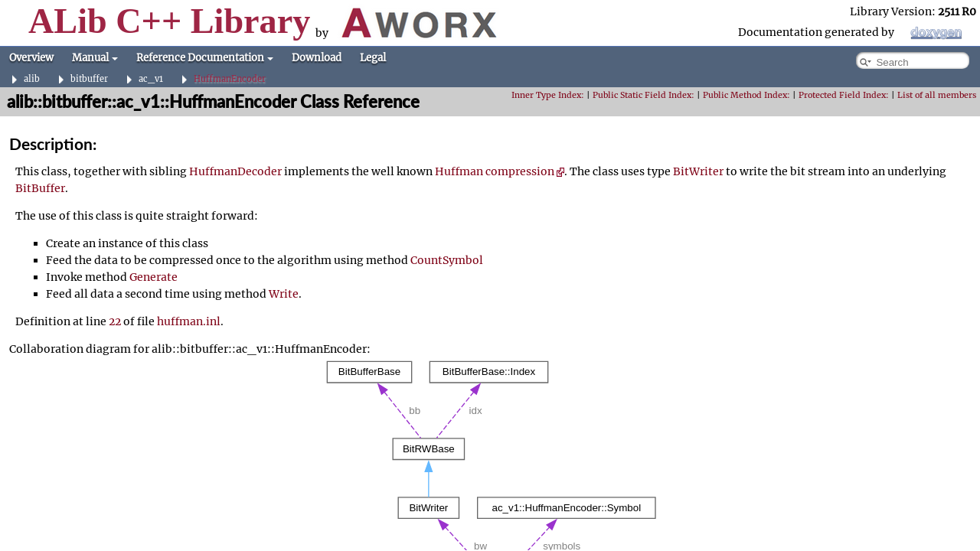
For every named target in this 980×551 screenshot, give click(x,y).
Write (284, 294)
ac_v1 (151, 79)
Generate (154, 277)
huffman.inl (189, 321)
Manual (95, 58)
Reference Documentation (205, 58)
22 (115, 321)
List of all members (937, 95)
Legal (373, 58)
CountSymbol (447, 260)
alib (32, 79)
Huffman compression (500, 171)
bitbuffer (89, 79)
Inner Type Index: (548, 95)
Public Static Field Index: (644, 95)
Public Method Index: (746, 95)
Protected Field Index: (844, 95)
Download (317, 58)
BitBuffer (40, 188)
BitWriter (698, 171)
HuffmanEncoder (230, 79)
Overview (31, 58)
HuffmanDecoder (235, 171)
